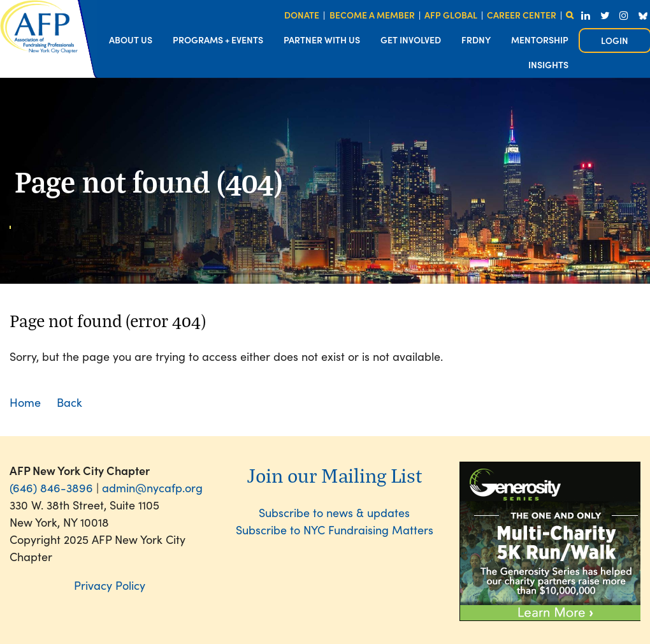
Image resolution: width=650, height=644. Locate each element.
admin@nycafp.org (152, 487)
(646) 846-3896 (51, 487)
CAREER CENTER (522, 15)
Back (69, 402)
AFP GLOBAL (451, 15)
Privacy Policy (110, 585)
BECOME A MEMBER (372, 15)
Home (25, 402)
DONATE (302, 15)
